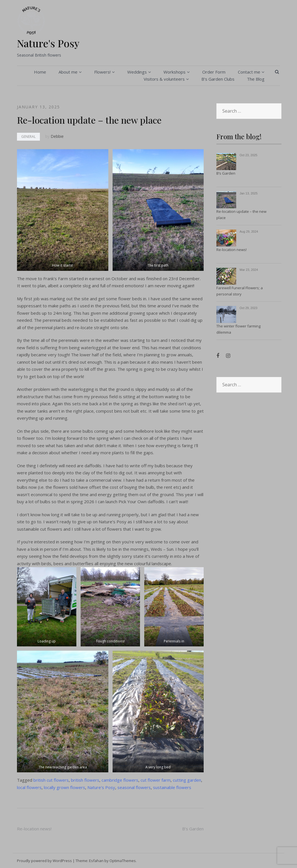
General (28, 137)
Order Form (214, 72)
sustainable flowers (172, 787)
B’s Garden (193, 829)
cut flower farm (156, 780)
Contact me (249, 72)
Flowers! (102, 72)
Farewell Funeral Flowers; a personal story (240, 291)
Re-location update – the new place (241, 215)
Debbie (57, 136)
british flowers (85, 780)
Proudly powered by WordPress (44, 861)
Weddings (137, 72)
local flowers (29, 787)
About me (68, 72)
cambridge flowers (120, 780)
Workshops (175, 72)
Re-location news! (34, 829)
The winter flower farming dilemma (238, 329)
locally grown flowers (64, 787)
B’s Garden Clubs (218, 79)
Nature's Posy (48, 43)
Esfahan (96, 861)
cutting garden (187, 780)
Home (40, 72)
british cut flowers (51, 780)
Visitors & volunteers (164, 79)
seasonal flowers (134, 787)
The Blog (256, 79)
